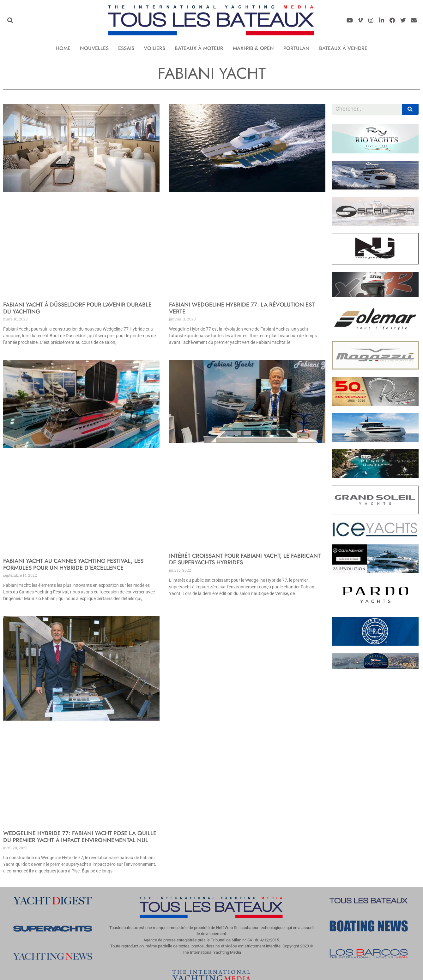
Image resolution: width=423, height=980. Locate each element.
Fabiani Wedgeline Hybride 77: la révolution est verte (242, 308)
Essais (126, 48)
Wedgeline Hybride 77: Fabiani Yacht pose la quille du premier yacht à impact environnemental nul (80, 837)
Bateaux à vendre (343, 48)
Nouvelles (94, 48)
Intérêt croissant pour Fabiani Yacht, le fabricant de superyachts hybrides (245, 559)
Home (63, 48)
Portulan (296, 48)
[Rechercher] (410, 109)
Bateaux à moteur (199, 48)
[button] (10, 20)
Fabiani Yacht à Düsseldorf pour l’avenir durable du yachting (77, 308)
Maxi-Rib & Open (253, 48)
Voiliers (154, 48)
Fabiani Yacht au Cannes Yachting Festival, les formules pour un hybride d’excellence (73, 564)
